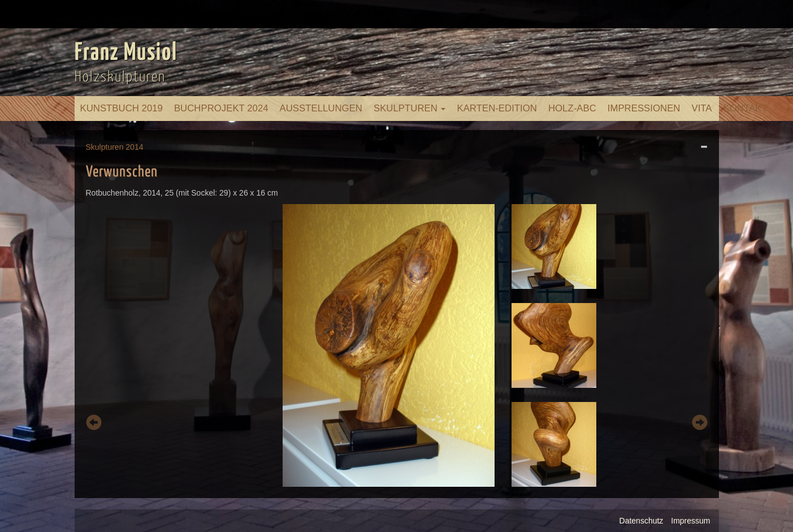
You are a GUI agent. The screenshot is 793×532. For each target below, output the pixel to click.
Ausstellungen (321, 108)
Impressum (690, 521)
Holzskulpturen (120, 77)
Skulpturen (410, 108)
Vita (701, 108)
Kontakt (746, 108)
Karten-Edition (497, 108)
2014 (134, 147)
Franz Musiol (126, 53)
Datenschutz (642, 521)
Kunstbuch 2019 (122, 108)
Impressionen (644, 108)
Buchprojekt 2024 (221, 108)
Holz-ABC (572, 108)
